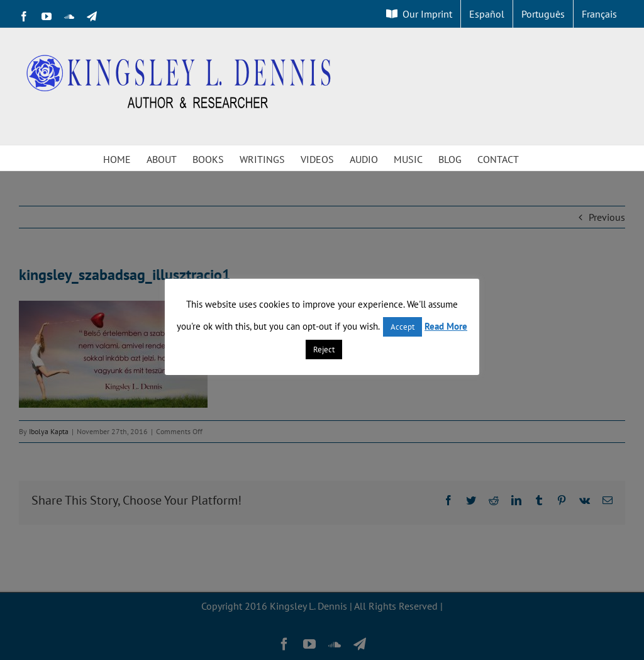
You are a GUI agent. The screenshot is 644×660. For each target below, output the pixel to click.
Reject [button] (324, 350)
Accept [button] (402, 327)
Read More (446, 326)
